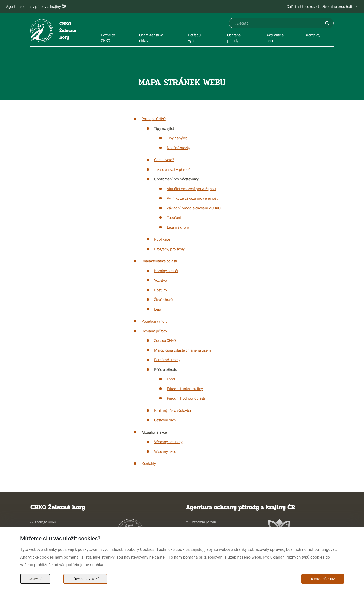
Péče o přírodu (166, 369)
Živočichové (163, 299)
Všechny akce (165, 451)
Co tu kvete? (164, 160)
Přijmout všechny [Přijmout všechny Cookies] (323, 579)
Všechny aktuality (168, 442)
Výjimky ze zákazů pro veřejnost (192, 198)
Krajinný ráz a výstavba (173, 410)
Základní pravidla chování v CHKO (194, 208)
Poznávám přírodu (203, 522)
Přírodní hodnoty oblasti (186, 398)
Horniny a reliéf (166, 271)
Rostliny (161, 290)
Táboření (174, 217)
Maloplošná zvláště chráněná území (183, 350)
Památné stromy (167, 360)
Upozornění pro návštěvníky (176, 179)
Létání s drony (178, 227)
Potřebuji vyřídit (154, 321)
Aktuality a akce (154, 432)
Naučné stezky (179, 148)
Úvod (171, 379)
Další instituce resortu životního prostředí (319, 6)
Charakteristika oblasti (159, 261)
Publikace (162, 239)
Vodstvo (160, 280)
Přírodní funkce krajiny (185, 389)
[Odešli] (327, 23)
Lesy (158, 309)
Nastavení (35, 579)
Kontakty (149, 463)
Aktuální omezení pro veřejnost (192, 189)
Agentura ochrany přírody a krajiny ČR (36, 6)
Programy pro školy (169, 249)
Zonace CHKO (165, 340)
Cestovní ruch (165, 420)
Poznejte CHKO (154, 119)
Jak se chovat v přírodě (172, 169)
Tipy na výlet (164, 128)
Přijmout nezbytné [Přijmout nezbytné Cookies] (85, 579)
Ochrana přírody (154, 331)
